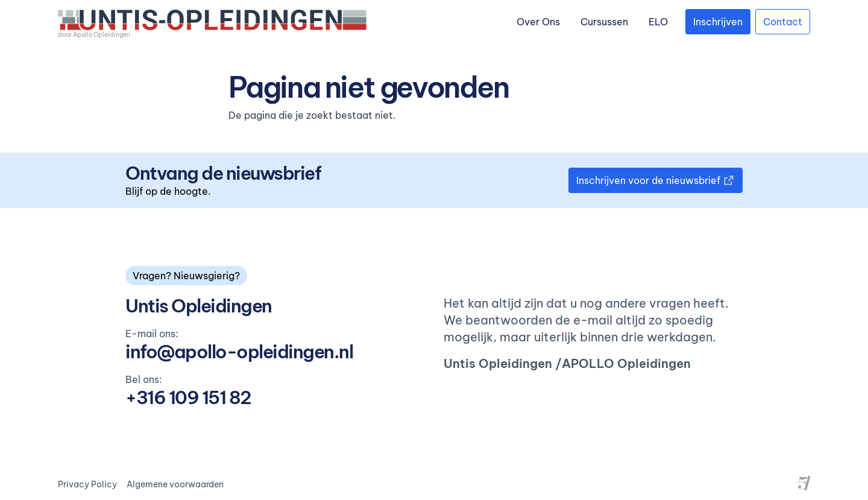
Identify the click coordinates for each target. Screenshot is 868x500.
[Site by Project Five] (804, 483)
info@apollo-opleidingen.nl (239, 352)
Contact (783, 22)
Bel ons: (144, 379)
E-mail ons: (152, 334)
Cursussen (604, 22)
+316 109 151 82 (188, 397)
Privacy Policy (87, 484)
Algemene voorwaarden (175, 484)
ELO (658, 22)
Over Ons (538, 22)
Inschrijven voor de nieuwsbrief (656, 180)
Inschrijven (718, 22)
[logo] (212, 24)
